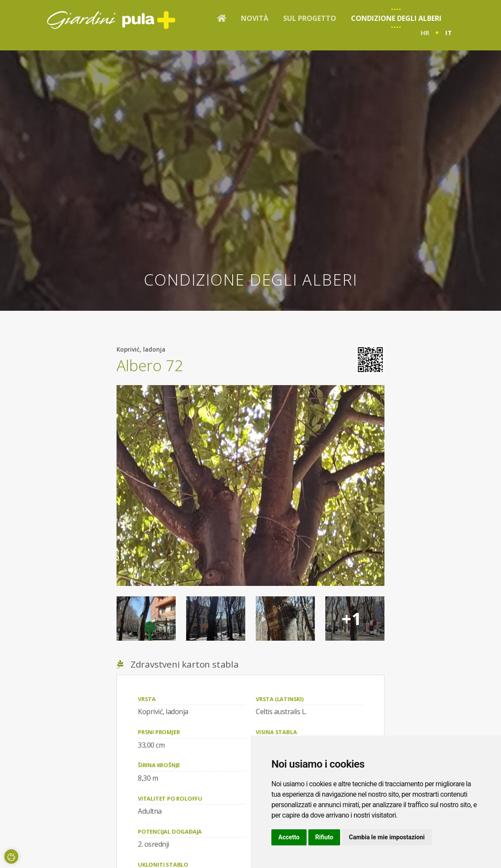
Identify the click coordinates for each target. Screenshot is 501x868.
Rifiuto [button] (324, 837)
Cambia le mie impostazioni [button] (387, 837)
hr (425, 33)
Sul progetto (310, 18)
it (449, 33)
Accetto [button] (289, 837)
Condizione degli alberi (396, 18)
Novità (255, 18)
